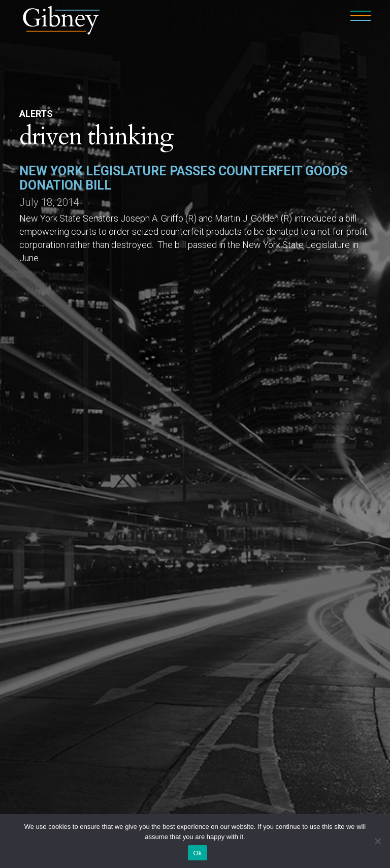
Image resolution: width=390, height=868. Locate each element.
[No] (377, 841)
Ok (197, 853)
